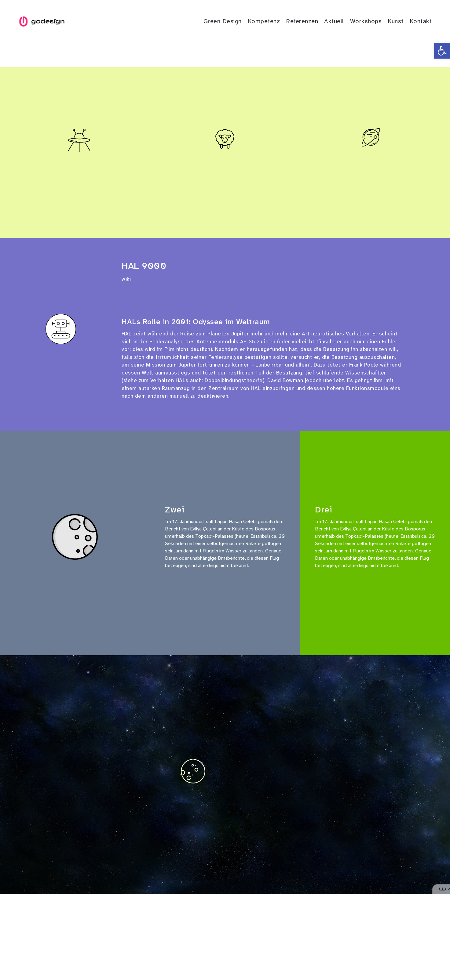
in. (78, 958)
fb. (68, 958)
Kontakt (421, 21)
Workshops (366, 21)
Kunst (396, 21)
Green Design (223, 21)
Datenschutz (234, 958)
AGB (257, 958)
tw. (57, 958)
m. (88, 958)
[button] (442, 51)
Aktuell (334, 21)
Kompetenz (264, 21)
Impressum (206, 958)
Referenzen (302, 21)
